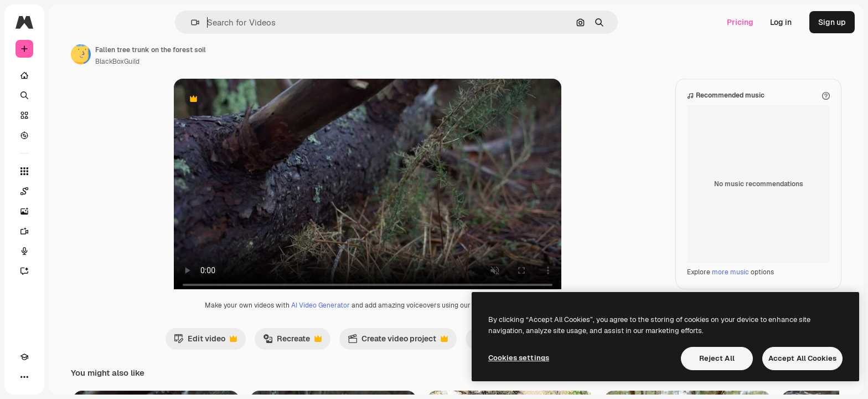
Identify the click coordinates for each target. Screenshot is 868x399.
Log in (781, 22)
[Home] (66, 75)
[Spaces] (66, 191)
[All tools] (66, 171)
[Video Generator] (66, 231)
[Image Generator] (66, 211)
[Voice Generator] (66, 251)
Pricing (740, 22)
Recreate (334, 352)
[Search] (66, 95)
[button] (233, 22)
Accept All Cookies (802, 358)
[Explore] (66, 135)
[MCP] (64, 377)
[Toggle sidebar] (108, 22)
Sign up (832, 22)
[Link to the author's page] (165, 54)
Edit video (247, 352)
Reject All (717, 358)
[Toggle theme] (44, 377)
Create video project (440, 352)
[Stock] (66, 115)
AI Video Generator (363, 316)
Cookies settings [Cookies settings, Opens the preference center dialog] (519, 358)
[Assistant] (66, 271)
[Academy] (24, 377)
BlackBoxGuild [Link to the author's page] (201, 62)
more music (730, 283)
